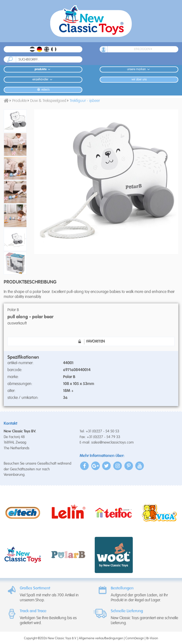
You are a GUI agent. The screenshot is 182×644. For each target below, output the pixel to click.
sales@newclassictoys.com (113, 442)
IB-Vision (152, 638)
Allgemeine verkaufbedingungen (101, 638)
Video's (43, 90)
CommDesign (135, 638)
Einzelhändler (43, 80)
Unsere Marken (139, 69)
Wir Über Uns (139, 80)
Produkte (43, 69)
